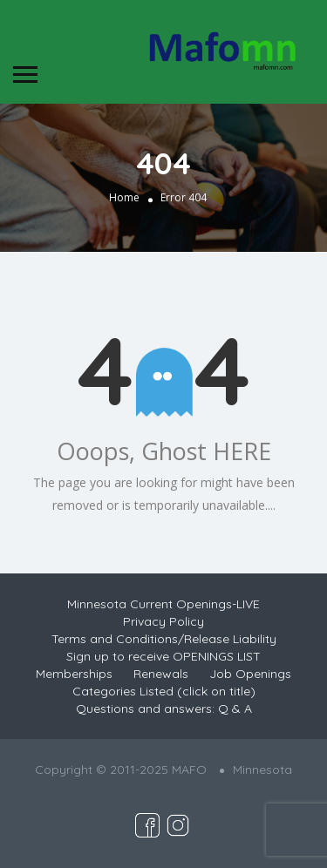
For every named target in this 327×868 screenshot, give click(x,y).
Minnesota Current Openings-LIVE (163, 604)
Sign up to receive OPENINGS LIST (163, 656)
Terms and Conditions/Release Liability (164, 639)
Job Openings (250, 674)
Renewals (161, 674)
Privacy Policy (163, 621)
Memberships (74, 674)
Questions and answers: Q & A (164, 709)
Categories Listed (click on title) (164, 691)
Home (124, 197)
